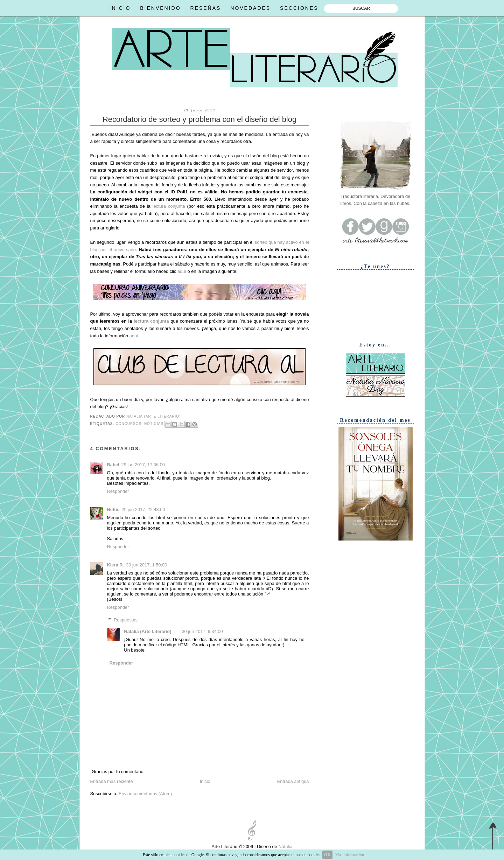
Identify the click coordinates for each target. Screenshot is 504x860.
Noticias (154, 424)
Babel (113, 465)
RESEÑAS (205, 8)
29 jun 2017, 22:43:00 (143, 510)
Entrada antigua (293, 781)
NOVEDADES (250, 8)
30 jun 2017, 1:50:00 (146, 565)
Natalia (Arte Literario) (148, 631)
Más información (350, 855)
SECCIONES (299, 8)
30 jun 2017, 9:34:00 (202, 631)
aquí (182, 271)
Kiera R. (116, 565)
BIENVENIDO (160, 8)
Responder (118, 491)
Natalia (285, 847)
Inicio (205, 781)
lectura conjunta (169, 206)
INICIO (120, 8)
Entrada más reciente (112, 781)
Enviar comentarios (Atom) (145, 794)
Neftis (113, 510)
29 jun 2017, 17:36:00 (143, 465)
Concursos (128, 424)
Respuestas (126, 620)
